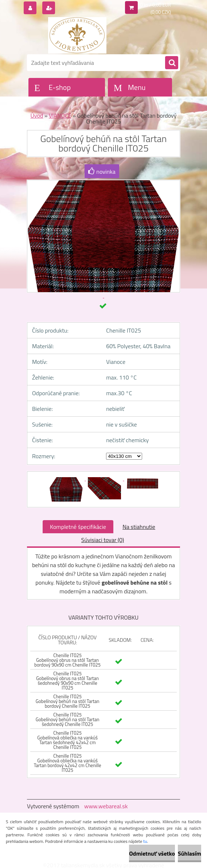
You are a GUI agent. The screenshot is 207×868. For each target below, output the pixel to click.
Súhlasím (190, 853)
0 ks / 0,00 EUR (155, 5)
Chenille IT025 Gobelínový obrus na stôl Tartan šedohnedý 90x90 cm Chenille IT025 (67, 681)
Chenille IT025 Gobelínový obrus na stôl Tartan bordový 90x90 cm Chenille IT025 (67, 660)
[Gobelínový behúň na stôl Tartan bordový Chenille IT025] (67, 478)
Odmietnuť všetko (152, 853)
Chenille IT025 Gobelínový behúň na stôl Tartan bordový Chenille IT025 (68, 701)
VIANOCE (60, 115)
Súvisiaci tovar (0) (103, 540)
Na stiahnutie (139, 527)
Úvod (37, 115)
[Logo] (77, 35)
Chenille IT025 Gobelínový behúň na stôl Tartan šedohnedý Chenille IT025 (68, 719)
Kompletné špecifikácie (78, 527)
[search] (172, 63)
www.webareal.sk (106, 806)
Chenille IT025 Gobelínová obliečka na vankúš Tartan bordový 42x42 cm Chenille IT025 (68, 763)
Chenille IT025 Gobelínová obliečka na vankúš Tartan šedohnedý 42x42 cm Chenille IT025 (67, 740)
